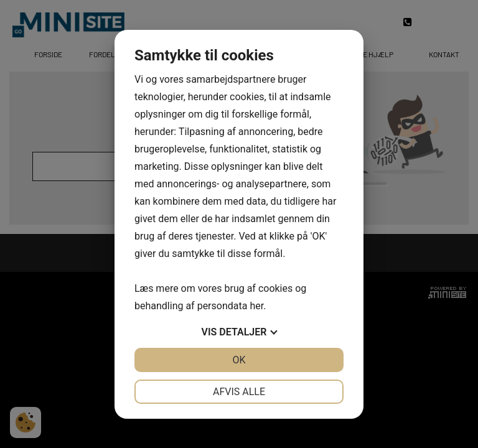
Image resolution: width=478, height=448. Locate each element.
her (256, 306)
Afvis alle (239, 392)
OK (239, 360)
